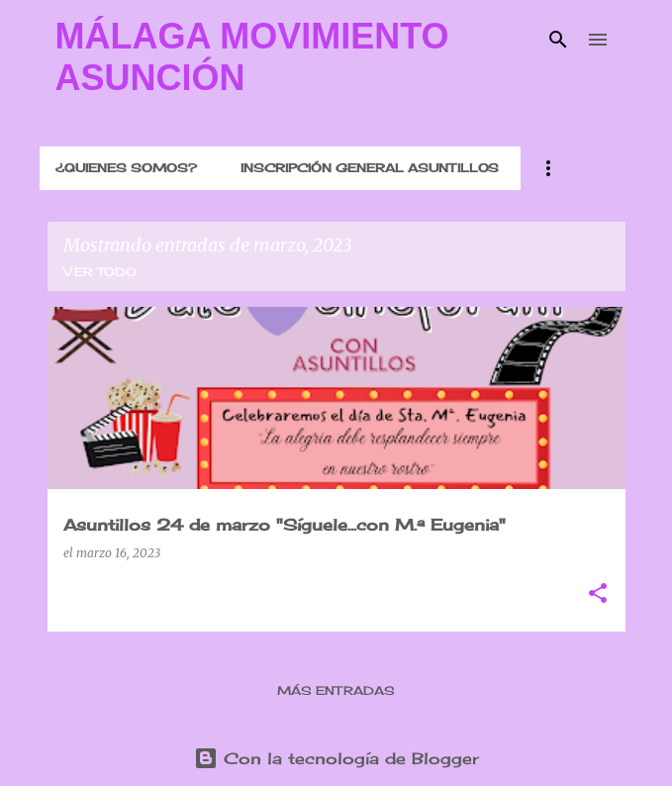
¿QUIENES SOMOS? (126, 168)
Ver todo (100, 272)
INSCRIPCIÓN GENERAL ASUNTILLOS (370, 168)
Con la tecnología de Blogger (336, 758)
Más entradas (336, 690)
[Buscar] (558, 40)
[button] (598, 594)
